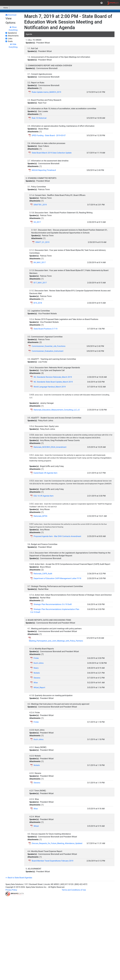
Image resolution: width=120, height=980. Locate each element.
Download (11, 15)
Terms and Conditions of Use (74, 890)
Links (10, 39)
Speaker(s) (12, 33)
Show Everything (13, 29)
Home (5, 8)
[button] (102, 3)
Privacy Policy (11, 890)
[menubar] (60, 3)
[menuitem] (102, 3)
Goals (10, 41)
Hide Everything (13, 46)
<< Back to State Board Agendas (19, 878)
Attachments (13, 36)
